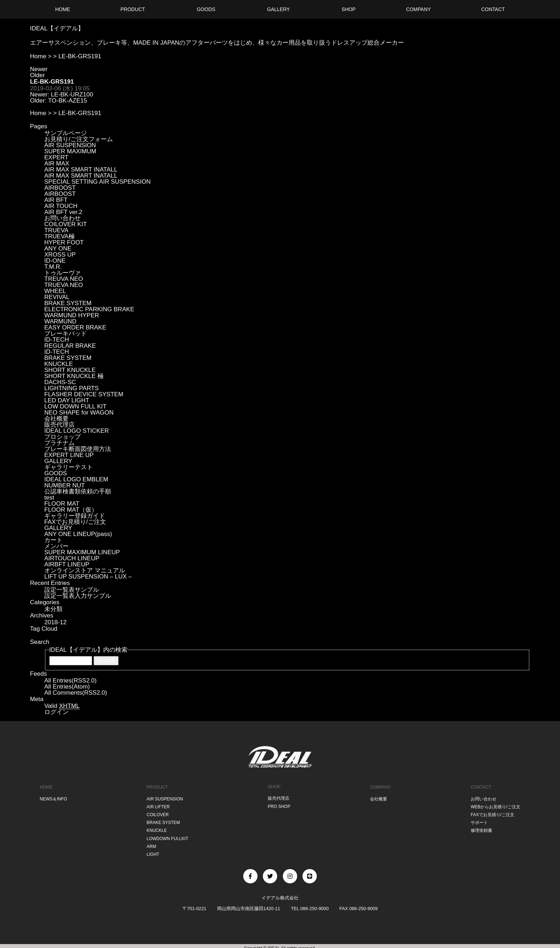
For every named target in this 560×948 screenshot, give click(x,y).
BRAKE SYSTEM (68, 303)
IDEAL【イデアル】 (57, 28)
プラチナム (59, 443)
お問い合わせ (62, 218)
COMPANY (379, 787)
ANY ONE (58, 249)
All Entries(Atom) (67, 687)
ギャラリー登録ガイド (75, 516)
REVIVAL (57, 297)
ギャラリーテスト (69, 467)
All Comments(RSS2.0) (76, 693)
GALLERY (58, 461)
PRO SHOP (279, 805)
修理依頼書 (479, 827)
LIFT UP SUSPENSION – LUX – (88, 577)
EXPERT (56, 157)
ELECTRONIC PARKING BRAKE (89, 309)
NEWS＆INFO (53, 798)
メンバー (56, 546)
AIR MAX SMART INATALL (81, 170)
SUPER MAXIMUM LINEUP (82, 552)
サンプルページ (66, 133)
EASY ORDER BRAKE (75, 327)
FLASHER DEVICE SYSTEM (84, 394)
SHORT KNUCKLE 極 (74, 376)
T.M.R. (53, 267)
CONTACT (479, 787)
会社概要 (56, 419)
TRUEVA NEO (64, 285)
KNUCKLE (59, 364)
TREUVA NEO (64, 279)
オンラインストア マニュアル (85, 570)
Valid (62, 706)
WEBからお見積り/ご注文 (495, 805)
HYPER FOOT (64, 242)
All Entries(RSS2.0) (70, 681)
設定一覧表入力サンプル (78, 596)
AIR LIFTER (157, 805)
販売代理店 (59, 425)
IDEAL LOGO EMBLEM (76, 479)
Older (37, 75)
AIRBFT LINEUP (67, 564)
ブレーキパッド (66, 334)
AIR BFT (56, 200)
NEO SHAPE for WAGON (79, 413)
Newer (39, 69)
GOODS (56, 473)
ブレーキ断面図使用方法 (78, 449)
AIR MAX (57, 163)
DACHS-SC (60, 382)
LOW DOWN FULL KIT (75, 406)
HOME (45, 787)
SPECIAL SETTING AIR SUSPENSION (97, 182)
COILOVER (157, 813)
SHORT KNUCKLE (70, 370)
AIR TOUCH (61, 206)
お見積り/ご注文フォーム (79, 139)
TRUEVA (56, 230)
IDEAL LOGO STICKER (77, 431)
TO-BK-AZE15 (68, 101)
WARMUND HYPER (72, 315)
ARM (150, 842)
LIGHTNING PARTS (71, 388)
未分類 (53, 609)
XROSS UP (60, 255)
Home (38, 56)
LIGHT (152, 850)
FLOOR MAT (62, 504)
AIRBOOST (60, 188)
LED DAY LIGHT (67, 400)
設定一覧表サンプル (72, 590)
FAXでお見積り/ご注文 (75, 522)
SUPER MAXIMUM (70, 151)
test (49, 498)
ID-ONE (55, 261)
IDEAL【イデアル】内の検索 (88, 650)
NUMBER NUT (64, 485)
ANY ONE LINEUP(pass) (78, 534)
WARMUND (60, 321)
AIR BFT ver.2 (63, 212)
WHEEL (55, 291)
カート (53, 540)
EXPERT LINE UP (69, 455)
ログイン (56, 712)
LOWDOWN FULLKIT (167, 835)
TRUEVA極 (59, 236)
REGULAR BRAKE (70, 346)
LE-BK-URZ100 (72, 95)
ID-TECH (57, 340)
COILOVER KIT (66, 224)
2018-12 (55, 622)
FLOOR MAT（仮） (71, 510)
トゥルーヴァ (62, 273)
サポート (477, 820)
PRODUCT (156, 787)
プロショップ (62, 437)
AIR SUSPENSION (70, 145)
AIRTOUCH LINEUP (72, 558)
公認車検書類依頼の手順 (78, 492)
